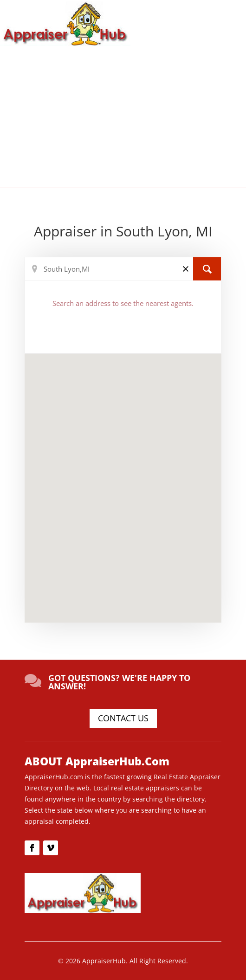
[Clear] (186, 268)
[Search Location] (123, 269)
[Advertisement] (123, 116)
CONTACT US (123, 718)
